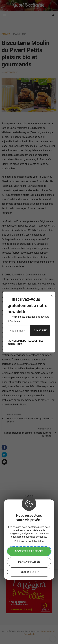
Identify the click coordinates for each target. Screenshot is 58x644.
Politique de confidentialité (29, 541)
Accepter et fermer (29, 551)
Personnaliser (29, 562)
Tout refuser (29, 572)
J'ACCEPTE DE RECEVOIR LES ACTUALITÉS (25, 343)
